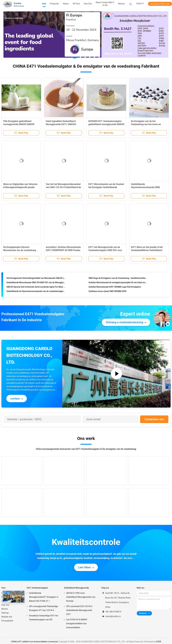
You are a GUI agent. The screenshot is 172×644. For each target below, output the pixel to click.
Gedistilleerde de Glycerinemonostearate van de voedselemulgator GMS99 (36, 292)
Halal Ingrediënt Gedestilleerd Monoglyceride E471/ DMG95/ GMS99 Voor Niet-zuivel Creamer (62, 124)
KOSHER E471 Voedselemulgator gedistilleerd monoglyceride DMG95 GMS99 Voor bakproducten (106, 124)
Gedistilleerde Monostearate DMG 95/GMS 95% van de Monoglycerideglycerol (36, 283)
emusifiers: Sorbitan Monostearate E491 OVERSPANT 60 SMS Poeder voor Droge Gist (63, 250)
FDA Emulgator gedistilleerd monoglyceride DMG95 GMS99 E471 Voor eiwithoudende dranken (21, 124)
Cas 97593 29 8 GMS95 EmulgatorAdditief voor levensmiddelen (77, 624)
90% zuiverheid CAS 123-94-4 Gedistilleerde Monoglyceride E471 (79, 610)
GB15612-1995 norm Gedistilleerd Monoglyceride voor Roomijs (81, 597)
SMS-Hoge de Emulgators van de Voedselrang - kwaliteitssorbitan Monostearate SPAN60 (118, 279)
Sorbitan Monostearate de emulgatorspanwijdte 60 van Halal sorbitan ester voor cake (118, 283)
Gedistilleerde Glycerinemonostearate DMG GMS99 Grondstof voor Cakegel (147, 187)
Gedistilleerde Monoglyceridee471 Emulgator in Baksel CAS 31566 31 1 (44, 597)
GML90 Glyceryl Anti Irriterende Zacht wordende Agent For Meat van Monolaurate (36, 287)
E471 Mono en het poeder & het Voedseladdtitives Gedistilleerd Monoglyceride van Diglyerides (147, 250)
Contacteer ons (154, 419)
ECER (159, 642)
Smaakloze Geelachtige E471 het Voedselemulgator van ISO (43, 618)
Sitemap (5, 613)
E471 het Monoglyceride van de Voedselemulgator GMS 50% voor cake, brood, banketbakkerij (105, 250)
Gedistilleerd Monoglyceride (76, 588)
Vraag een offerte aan (160, 4)
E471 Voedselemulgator (37, 588)
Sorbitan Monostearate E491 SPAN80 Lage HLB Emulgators (115, 287)
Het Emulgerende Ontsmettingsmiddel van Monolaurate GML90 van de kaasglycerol (36, 279)
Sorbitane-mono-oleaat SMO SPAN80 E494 (107, 292)
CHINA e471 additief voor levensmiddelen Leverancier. (35, 642)
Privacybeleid (7, 621)
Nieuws (5, 609)
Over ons (5, 605)
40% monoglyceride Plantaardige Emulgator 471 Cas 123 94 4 (43, 608)
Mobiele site (7, 617)
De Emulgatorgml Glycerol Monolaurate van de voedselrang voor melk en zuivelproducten (20, 250)
